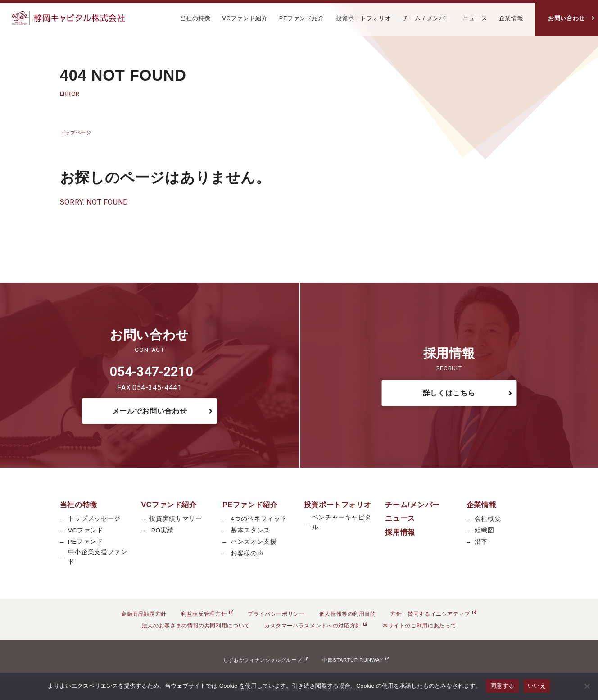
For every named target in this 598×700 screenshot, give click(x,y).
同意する (502, 686)
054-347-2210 (151, 372)
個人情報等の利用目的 (348, 614)
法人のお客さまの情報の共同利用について (196, 626)
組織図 (485, 530)
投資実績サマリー (175, 519)
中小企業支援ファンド (98, 557)
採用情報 (400, 532)
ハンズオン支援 (254, 542)
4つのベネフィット (259, 519)
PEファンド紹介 (302, 18)
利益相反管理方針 (207, 614)
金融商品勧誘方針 (144, 614)
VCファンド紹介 (245, 18)
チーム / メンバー (427, 18)
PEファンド (86, 542)
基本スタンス (250, 530)
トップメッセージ (94, 519)
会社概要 (488, 519)
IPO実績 (161, 530)
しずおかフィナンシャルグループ (266, 660)
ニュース (475, 18)
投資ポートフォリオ (364, 18)
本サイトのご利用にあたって (419, 626)
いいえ (537, 686)
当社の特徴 (195, 18)
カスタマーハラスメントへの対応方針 (316, 626)
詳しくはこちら (449, 393)
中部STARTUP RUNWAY (356, 660)
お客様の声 (247, 553)
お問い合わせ (566, 18)
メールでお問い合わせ (149, 411)
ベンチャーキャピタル (342, 522)
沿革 (481, 542)
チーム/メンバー (412, 505)
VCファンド (86, 530)
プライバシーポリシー (276, 614)
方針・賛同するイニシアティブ (434, 614)
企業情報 (511, 18)
